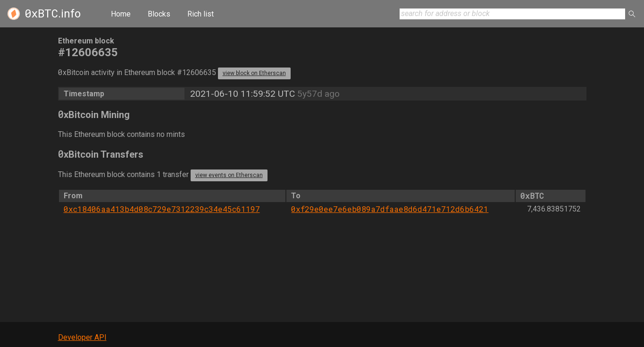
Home (121, 14)
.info (53, 14)
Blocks (159, 14)
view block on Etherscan (254, 73)
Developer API (82, 337)
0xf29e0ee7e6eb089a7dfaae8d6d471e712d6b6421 (390, 209)
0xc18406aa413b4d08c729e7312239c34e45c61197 (162, 209)
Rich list (201, 14)
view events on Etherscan (229, 175)
